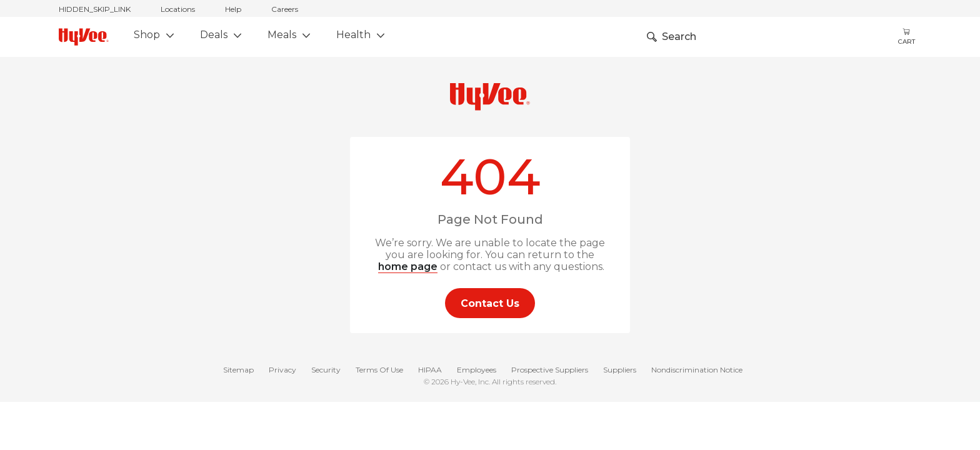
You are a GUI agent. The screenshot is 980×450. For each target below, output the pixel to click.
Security (326, 370)
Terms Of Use (379, 370)
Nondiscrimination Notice (697, 370)
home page (408, 267)
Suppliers (620, 370)
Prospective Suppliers (550, 370)
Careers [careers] (285, 9)
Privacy (282, 370)
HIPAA (430, 370)
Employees (477, 370)
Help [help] (233, 9)
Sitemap (238, 370)
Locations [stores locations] (178, 9)
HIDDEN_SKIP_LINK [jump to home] (95, 9)
